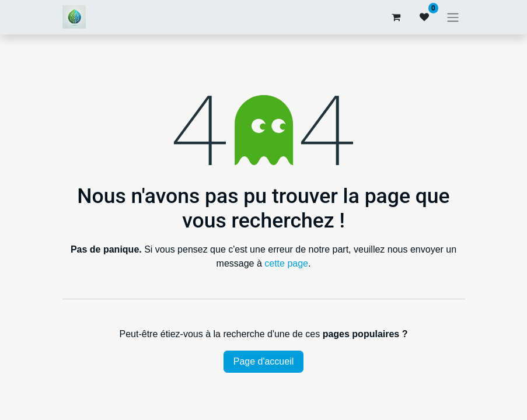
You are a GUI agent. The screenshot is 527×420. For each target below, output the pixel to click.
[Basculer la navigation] (453, 17)
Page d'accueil (264, 361)
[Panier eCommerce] (396, 17)
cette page (286, 263)
